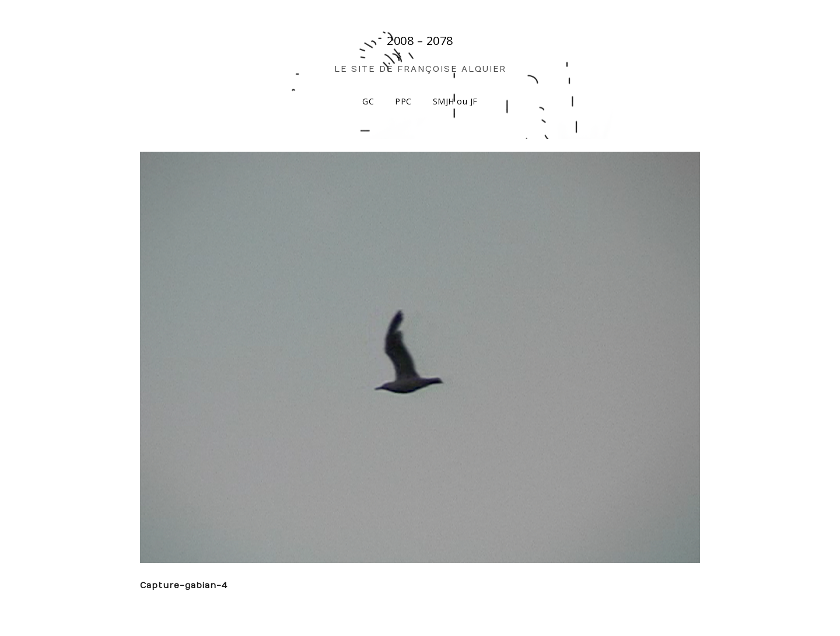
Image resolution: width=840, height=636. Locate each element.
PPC (403, 101)
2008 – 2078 (420, 41)
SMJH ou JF (455, 101)
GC (368, 101)
